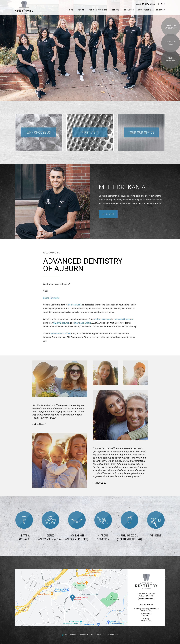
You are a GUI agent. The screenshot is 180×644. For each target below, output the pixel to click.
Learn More (108, 214)
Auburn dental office (61, 333)
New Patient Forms (171, 43)
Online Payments (171, 59)
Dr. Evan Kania (75, 305)
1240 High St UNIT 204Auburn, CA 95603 (146, 595)
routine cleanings (103, 319)
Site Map (100, 635)
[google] (162, 4)
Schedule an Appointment (171, 27)
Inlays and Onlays (83, 323)
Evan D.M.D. (146, 4)
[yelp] (164, 4)
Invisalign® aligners (124, 319)
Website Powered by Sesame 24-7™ (78, 635)
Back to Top (113, 635)
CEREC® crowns (61, 323)
